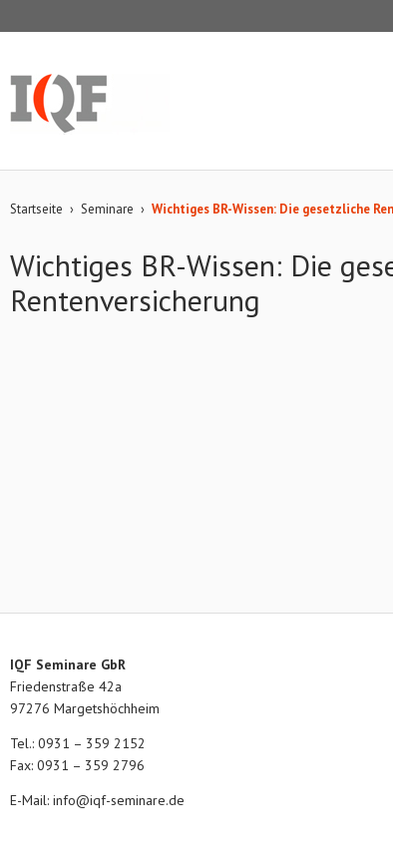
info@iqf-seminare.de (119, 800)
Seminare (107, 209)
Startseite (36, 209)
